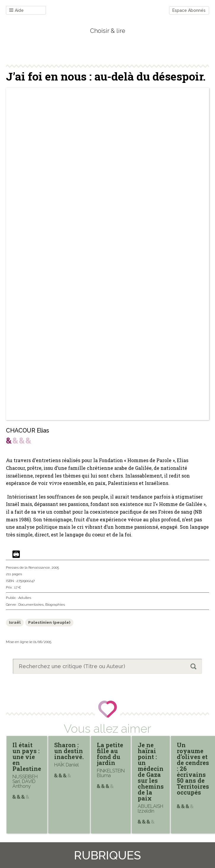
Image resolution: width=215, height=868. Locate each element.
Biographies (55, 605)
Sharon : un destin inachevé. (69, 751)
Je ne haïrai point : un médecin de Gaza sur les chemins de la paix (151, 771)
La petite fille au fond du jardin (110, 754)
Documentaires (31, 605)
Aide (16, 11)
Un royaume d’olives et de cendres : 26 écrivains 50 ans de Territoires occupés (193, 769)
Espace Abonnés (189, 10)
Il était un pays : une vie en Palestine (27, 757)
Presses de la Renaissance (28, 568)
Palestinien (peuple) (49, 622)
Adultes (25, 598)
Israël (15, 622)
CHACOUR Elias (28, 430)
